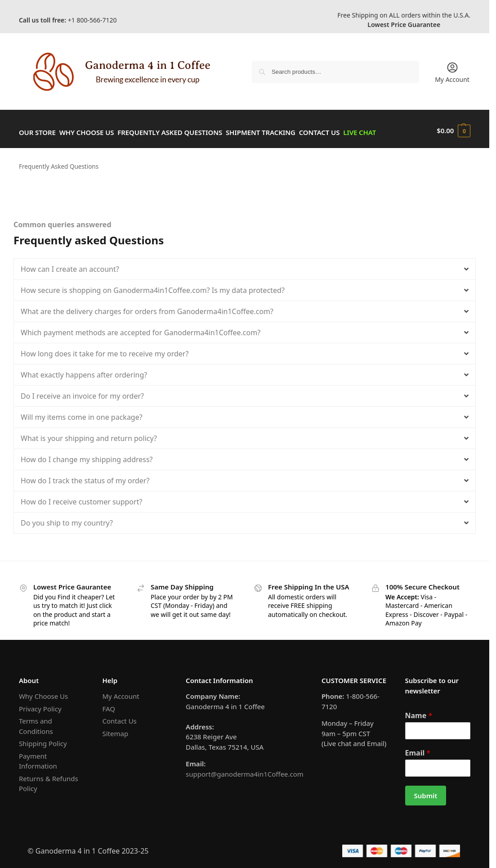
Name (419, 712)
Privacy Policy (40, 705)
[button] (454, 130)
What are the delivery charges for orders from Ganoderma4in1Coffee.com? (147, 307)
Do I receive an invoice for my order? (82, 392)
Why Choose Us (43, 692)
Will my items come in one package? (82, 413)
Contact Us (119, 717)
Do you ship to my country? (67, 519)
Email (418, 749)
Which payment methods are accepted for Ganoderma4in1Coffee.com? (141, 328)
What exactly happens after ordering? (84, 371)
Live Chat (389, 130)
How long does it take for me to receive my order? (105, 350)
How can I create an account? (70, 265)
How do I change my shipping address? (87, 455)
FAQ (109, 705)
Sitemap (115, 729)
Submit (426, 792)
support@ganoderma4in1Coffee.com (245, 770)
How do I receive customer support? (81, 498)
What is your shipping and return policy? (89, 434)
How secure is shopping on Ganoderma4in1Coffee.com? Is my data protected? (153, 286)
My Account (452, 72)
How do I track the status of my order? (85, 477)
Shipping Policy (43, 739)
